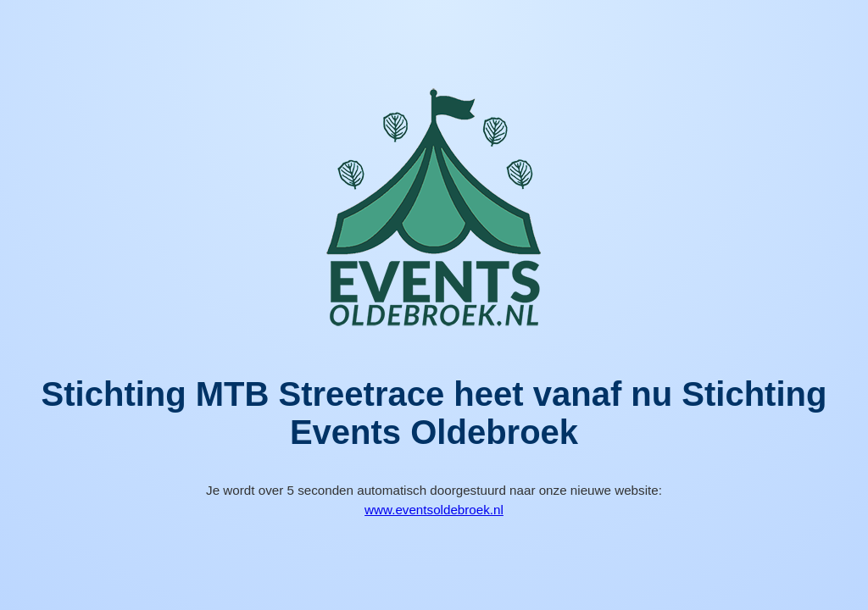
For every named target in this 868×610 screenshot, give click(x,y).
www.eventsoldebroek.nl (434, 510)
